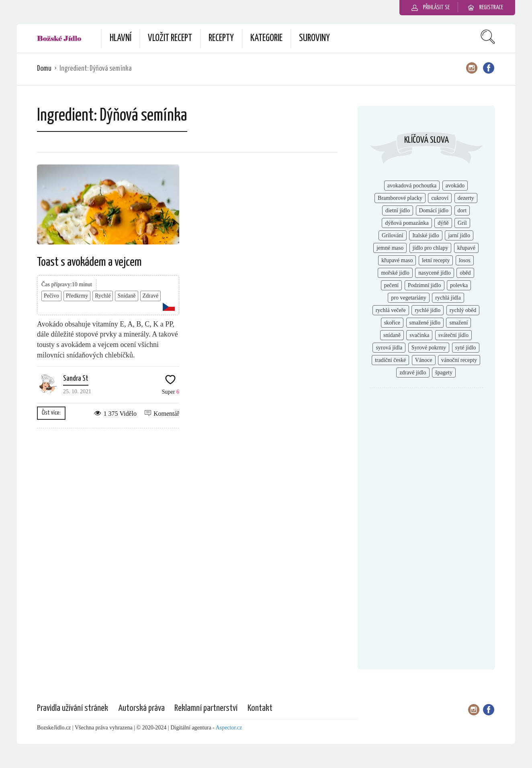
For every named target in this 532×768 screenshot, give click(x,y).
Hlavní (121, 38)
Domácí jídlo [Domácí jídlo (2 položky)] (434, 210)
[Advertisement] (426, 525)
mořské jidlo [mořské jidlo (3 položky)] (395, 273)
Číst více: (51, 413)
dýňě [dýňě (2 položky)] (443, 223)
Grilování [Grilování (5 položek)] (393, 235)
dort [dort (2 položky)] (462, 210)
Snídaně (126, 296)
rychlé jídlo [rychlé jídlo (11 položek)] (428, 310)
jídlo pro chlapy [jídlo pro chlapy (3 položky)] (431, 248)
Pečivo (51, 296)
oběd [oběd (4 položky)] (465, 273)
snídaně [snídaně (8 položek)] (392, 335)
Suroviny (314, 38)
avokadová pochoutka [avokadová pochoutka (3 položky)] (412, 186)
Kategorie (266, 38)
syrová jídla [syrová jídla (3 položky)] (389, 348)
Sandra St (76, 379)
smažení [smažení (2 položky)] (458, 323)
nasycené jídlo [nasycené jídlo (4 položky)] (434, 273)
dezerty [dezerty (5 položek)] (466, 198)
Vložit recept (170, 38)
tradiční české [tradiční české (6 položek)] (390, 360)
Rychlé (103, 296)
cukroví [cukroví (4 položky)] (440, 198)
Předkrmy (77, 296)
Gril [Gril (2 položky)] (462, 223)
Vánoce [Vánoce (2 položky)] (424, 360)
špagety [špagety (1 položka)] (444, 373)
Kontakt (260, 708)
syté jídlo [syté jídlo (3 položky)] (466, 348)
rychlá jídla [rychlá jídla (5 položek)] (448, 298)
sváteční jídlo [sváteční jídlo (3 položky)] (453, 335)
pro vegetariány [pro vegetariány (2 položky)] (408, 298)
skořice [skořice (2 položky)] (392, 323)
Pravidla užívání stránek (73, 708)
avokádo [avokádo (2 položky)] (455, 186)
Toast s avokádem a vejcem (89, 262)
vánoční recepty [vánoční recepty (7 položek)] (459, 360)
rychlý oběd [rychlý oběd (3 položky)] (463, 310)
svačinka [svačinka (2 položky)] (419, 335)
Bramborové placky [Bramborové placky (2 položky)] (400, 198)
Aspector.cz (229, 728)
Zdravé (151, 296)
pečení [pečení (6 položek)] (392, 285)
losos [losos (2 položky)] (465, 260)
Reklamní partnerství (206, 708)
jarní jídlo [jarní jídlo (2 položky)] (459, 235)
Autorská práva (141, 708)
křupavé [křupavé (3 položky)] (466, 248)
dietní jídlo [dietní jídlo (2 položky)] (398, 210)
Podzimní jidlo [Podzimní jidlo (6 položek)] (425, 285)
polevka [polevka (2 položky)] (459, 285)
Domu (44, 69)
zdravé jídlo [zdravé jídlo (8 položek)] (413, 373)
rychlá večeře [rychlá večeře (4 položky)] (391, 310)
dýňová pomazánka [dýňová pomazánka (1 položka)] (407, 223)
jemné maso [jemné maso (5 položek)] (390, 248)
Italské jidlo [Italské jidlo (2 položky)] (426, 235)
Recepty (221, 38)
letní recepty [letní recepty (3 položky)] (436, 260)
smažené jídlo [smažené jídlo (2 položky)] (425, 323)
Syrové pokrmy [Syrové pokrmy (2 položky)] (429, 348)
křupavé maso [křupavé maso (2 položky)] (397, 260)
